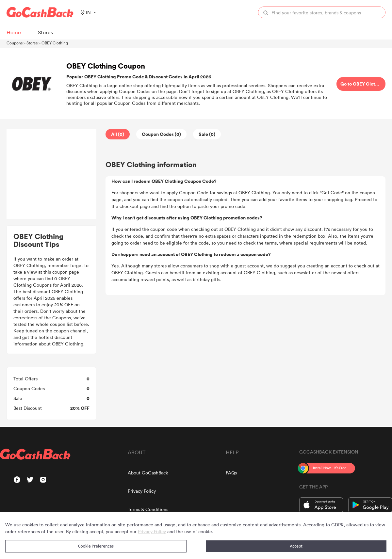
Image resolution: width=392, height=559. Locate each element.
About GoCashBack (148, 473)
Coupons (15, 43)
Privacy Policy (142, 491)
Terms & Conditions (148, 509)
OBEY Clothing (55, 43)
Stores (32, 43)
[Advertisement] (52, 174)
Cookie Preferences (96, 546)
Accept (296, 546)
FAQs (231, 473)
